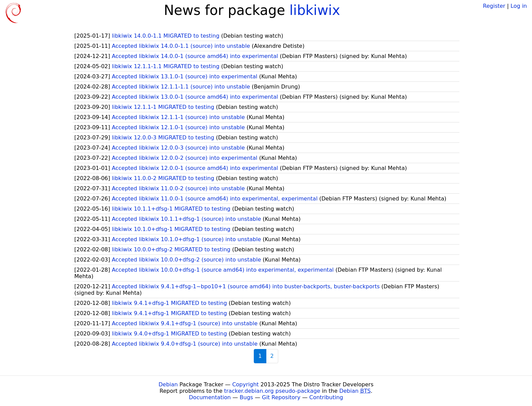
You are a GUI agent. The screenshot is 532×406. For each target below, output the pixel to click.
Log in (519, 6)
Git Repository (281, 397)
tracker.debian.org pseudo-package (272, 391)
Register (494, 6)
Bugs (246, 397)
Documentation (210, 397)
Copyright (245, 384)
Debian (168, 384)
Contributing (326, 397)
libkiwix (315, 10)
